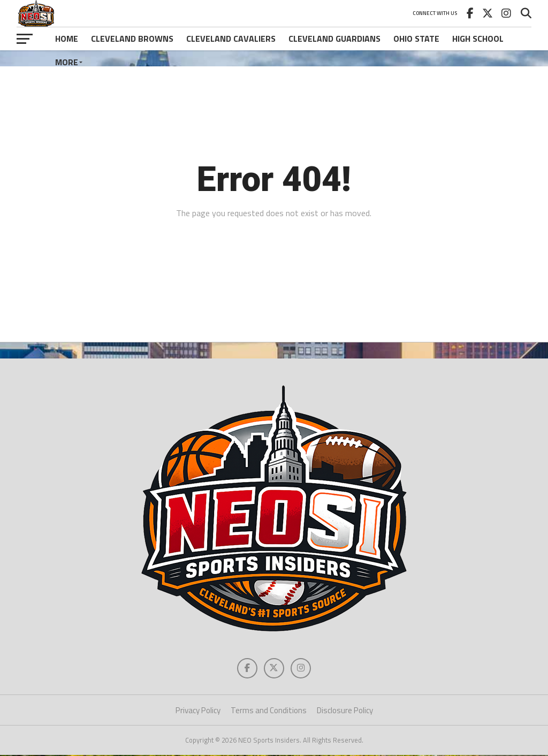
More (67, 62)
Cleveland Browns (132, 39)
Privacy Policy (198, 711)
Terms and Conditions (269, 711)
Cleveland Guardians (334, 39)
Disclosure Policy (345, 711)
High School (478, 39)
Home (67, 39)
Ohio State (416, 39)
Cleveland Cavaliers (231, 39)
